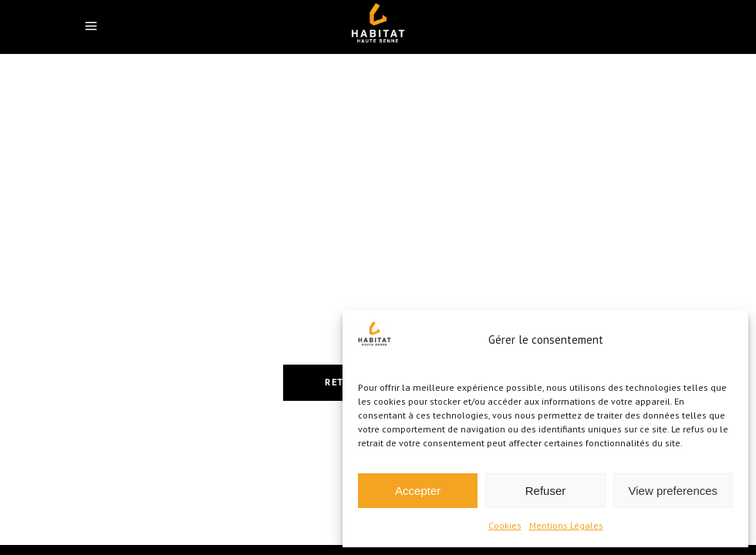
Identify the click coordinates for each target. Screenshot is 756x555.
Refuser (546, 491)
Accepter (418, 491)
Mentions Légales (566, 525)
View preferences (673, 491)
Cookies (505, 525)
